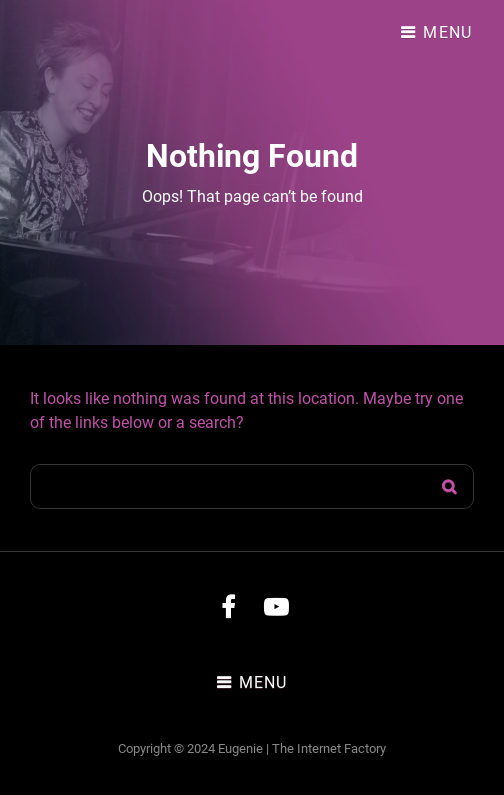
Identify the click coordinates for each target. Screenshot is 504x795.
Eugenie (240, 748)
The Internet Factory (329, 748)
